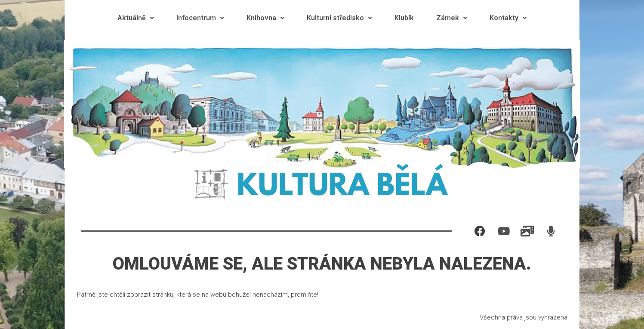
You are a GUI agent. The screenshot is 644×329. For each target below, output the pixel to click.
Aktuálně (136, 18)
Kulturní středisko (339, 18)
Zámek (452, 18)
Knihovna (265, 18)
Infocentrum (200, 18)
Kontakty (508, 18)
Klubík (404, 18)
